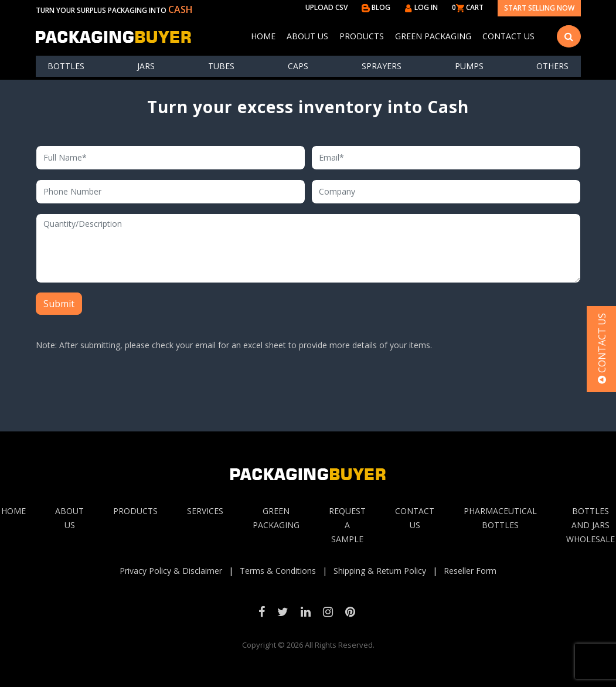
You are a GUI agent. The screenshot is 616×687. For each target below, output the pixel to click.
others (552, 66)
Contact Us (508, 36)
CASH (181, 9)
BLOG (376, 7)
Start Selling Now (539, 8)
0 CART (468, 7)
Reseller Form (470, 571)
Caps (298, 66)
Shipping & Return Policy (380, 571)
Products (362, 36)
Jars (146, 66)
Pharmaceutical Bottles (500, 518)
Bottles (66, 66)
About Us (307, 36)
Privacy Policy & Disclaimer (171, 571)
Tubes (221, 66)
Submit (59, 304)
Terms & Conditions (278, 571)
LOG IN (421, 7)
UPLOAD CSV (326, 7)
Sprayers (382, 66)
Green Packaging (433, 36)
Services (205, 511)
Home (263, 36)
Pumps (469, 66)
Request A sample (347, 525)
